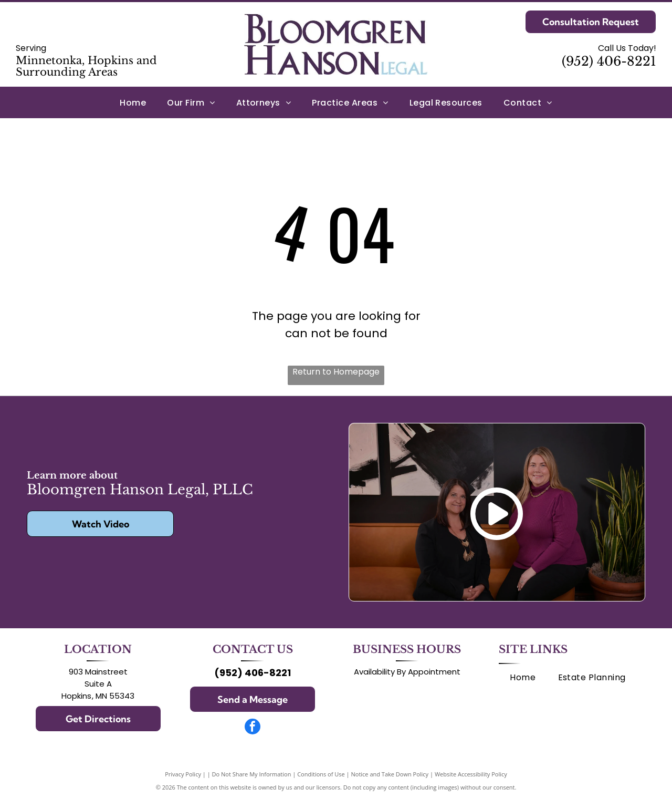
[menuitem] (133, 102)
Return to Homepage (336, 372)
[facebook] (253, 728)
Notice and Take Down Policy (390, 774)
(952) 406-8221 (609, 61)
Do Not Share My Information (252, 774)
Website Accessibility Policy (471, 774)
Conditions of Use (321, 774)
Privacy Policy (183, 774)
